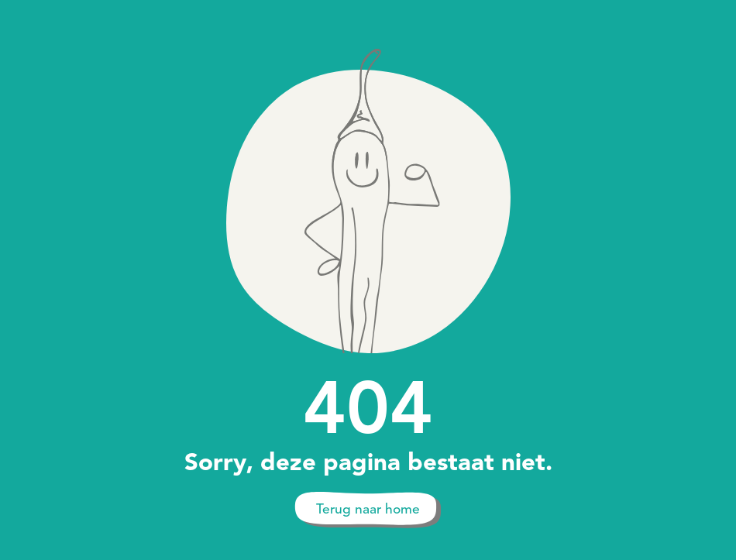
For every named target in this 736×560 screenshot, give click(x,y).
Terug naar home (368, 509)
